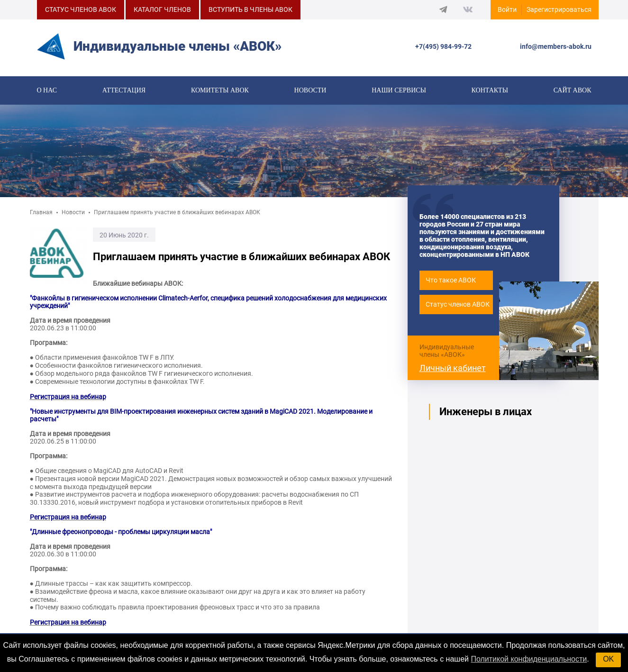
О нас (47, 91)
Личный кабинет (453, 371)
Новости (310, 91)
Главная (41, 216)
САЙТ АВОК (573, 91)
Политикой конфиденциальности (529, 659)
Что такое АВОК (451, 283)
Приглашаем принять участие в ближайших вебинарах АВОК (177, 216)
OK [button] (608, 659)
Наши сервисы (399, 91)
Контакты (490, 91)
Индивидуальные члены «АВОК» (447, 354)
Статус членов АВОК (458, 308)
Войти (507, 9)
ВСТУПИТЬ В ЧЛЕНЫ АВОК (250, 9)
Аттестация (124, 91)
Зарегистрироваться (559, 9)
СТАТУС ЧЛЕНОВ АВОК (81, 9)
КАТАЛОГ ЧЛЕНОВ (162, 9)
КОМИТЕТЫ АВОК (220, 91)
